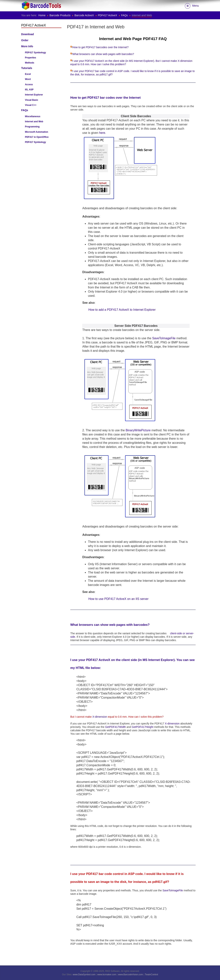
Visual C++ (31, 105)
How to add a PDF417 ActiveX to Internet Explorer (122, 310)
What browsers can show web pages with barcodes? (103, 54)
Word (28, 79)
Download (27, 34)
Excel (28, 74)
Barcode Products (60, 15)
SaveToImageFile (164, 338)
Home (42, 15)
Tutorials (27, 68)
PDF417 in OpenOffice (37, 137)
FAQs (124, 15)
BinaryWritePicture (138, 430)
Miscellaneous (33, 116)
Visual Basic (32, 100)
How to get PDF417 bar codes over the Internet (105, 98)
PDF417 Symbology (35, 53)
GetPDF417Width (115, 727)
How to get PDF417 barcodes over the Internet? (100, 47)
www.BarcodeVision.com (130, 975)
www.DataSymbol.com (84, 975)
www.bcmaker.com (107, 975)
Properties (31, 58)
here (102, 133)
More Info (27, 46)
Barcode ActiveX (84, 15)
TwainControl (151, 975)
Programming (32, 127)
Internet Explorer (34, 95)
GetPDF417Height (143, 727)
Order (25, 40)
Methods (30, 63)
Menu (192, 6)
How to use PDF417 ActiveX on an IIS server (118, 599)
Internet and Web (34, 122)
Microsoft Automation (36, 132)
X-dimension (100, 717)
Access (29, 84)
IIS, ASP (29, 90)
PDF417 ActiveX (108, 15)
